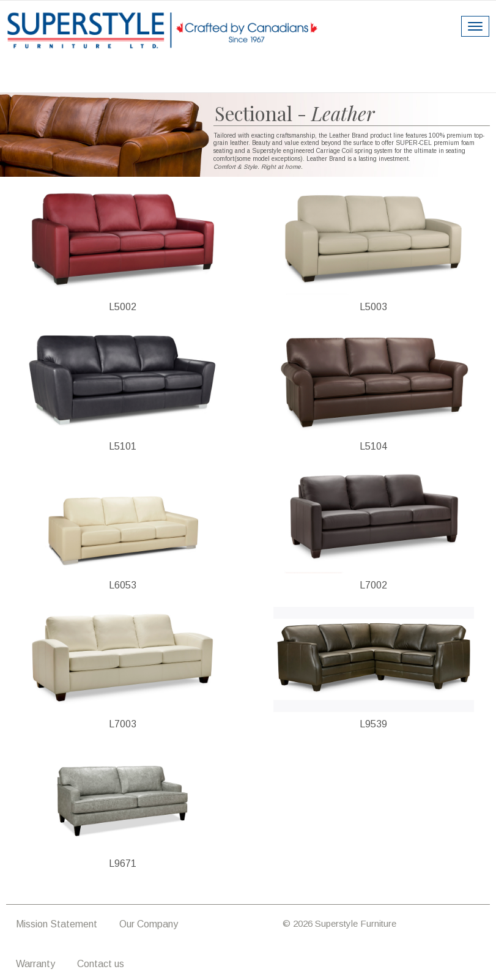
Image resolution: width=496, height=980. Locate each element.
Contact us (101, 964)
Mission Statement (57, 924)
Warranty (35, 964)
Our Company (149, 924)
